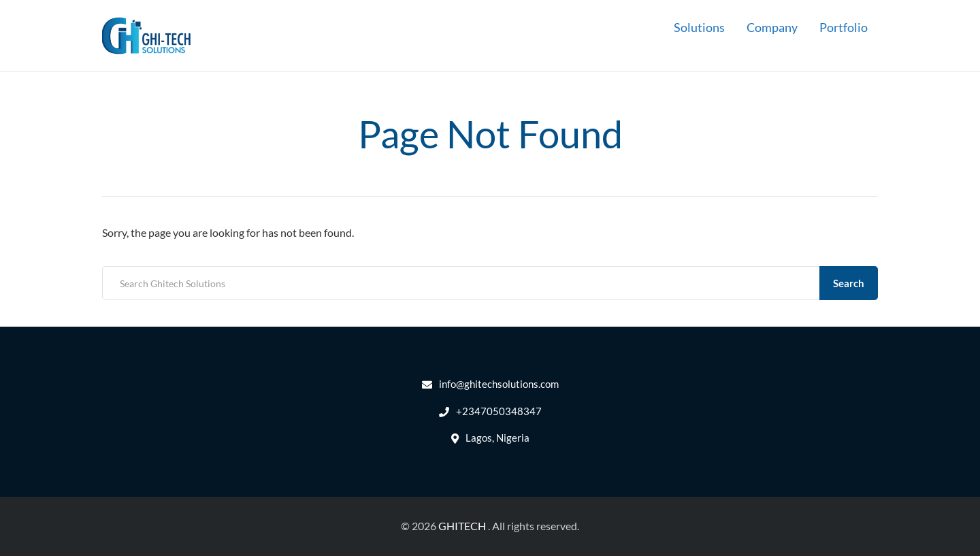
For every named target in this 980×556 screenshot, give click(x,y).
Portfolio (844, 27)
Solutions (699, 27)
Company (772, 27)
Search (849, 283)
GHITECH (462, 526)
